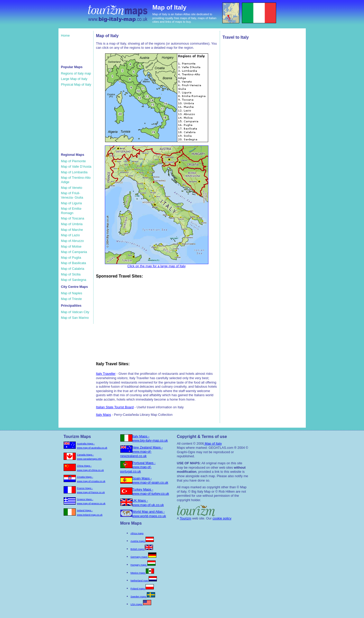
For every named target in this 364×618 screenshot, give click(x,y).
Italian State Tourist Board (115, 407)
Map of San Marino (75, 318)
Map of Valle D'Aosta (76, 166)
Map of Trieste (71, 299)
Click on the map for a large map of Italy (157, 265)
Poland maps (142, 588)
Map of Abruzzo (73, 241)
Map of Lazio (70, 235)
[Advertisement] (77, 51)
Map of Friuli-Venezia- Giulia (72, 195)
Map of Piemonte (74, 161)
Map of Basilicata (74, 263)
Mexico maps (142, 573)
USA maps (141, 604)
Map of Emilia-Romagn (72, 211)
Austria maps (142, 541)
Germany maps (143, 557)
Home (65, 35)
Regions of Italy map (76, 73)
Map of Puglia (71, 258)
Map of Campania (74, 252)
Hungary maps (143, 565)
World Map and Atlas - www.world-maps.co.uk (149, 514)
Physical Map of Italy (76, 84)
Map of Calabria (73, 269)
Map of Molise (71, 246)
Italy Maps (104, 415)
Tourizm (186, 518)
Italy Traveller (106, 374)
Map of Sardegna (74, 280)
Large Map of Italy (74, 79)
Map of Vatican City (75, 312)
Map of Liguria (71, 203)
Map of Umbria (72, 224)
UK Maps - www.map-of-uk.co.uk (148, 503)
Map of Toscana (73, 218)
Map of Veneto (72, 188)
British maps (142, 549)
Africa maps (137, 533)
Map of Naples (72, 293)
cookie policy (222, 518)
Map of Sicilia (71, 274)
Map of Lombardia (74, 172)
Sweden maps (143, 596)
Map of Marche (72, 230)
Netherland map (144, 580)
